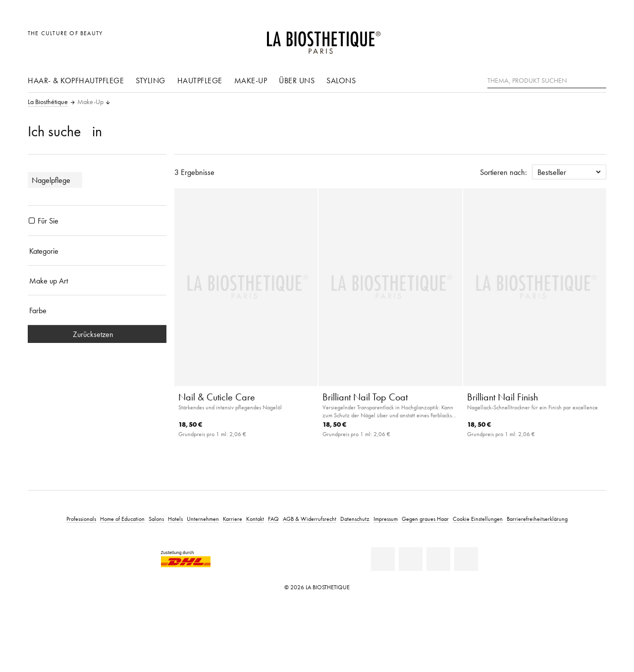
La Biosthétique (48, 102)
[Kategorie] (97, 251)
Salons (341, 80)
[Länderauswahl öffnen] (551, 38)
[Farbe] (97, 310)
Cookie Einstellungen (478, 519)
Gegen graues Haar (425, 519)
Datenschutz (355, 519)
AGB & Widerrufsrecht (310, 519)
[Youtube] (438, 559)
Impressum (386, 519)
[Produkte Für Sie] (32, 221)
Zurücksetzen (97, 334)
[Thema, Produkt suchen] (547, 81)
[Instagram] (466, 559)
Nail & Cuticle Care (217, 397)
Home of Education (122, 519)
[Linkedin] (383, 559)
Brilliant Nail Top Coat (365, 397)
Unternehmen (203, 519)
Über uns (297, 80)
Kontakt (255, 519)
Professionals (81, 519)
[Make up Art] (97, 280)
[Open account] (574, 38)
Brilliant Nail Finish (502, 397)
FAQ (273, 519)
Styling (151, 80)
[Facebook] (411, 559)
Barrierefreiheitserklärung (537, 519)
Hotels (175, 519)
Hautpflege (200, 80)
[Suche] (599, 80)
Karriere (233, 519)
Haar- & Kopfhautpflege (76, 80)
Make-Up (251, 80)
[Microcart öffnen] (596, 38)
